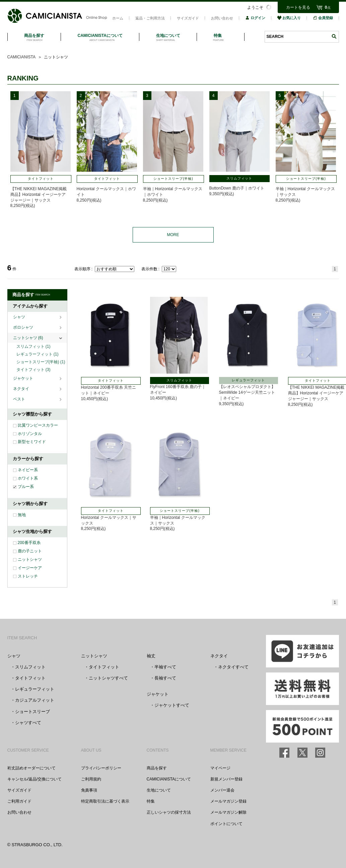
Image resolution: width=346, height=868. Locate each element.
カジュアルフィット (35, 700)
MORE (173, 235)
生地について (159, 790)
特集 (151, 801)
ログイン (255, 18)
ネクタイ (22, 389)
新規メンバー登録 (226, 779)
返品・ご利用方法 (150, 18)
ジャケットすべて (172, 705)
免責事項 (89, 790)
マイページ (220, 768)
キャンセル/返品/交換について (35, 779)
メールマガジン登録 (228, 801)
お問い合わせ (222, 18)
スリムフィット (33, 346)
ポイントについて (226, 824)
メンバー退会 (222, 790)
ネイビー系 (28, 470)
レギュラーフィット (38, 354)
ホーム (118, 18)
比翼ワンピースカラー (38, 425)
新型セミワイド (32, 442)
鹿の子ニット (30, 551)
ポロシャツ (24, 327)
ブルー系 (26, 487)
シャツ (20, 317)
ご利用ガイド (19, 801)
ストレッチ (28, 576)
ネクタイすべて (233, 667)
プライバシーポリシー (101, 768)
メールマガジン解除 (228, 812)
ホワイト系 (28, 478)
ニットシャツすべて (108, 678)
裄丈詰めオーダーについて (31, 768)
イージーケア (30, 568)
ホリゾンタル (30, 434)
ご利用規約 (91, 779)
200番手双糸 (29, 543)
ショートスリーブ (32, 712)
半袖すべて (165, 667)
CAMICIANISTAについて (169, 779)
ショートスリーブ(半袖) (41, 362)
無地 (22, 515)
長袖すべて (165, 678)
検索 (334, 36)
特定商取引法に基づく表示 (105, 801)
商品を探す (157, 768)
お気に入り (289, 18)
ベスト (20, 399)
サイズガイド (188, 18)
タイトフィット (33, 370)
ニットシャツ (28, 338)
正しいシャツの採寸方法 (169, 812)
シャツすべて (28, 723)
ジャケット (24, 378)
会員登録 (323, 18)
